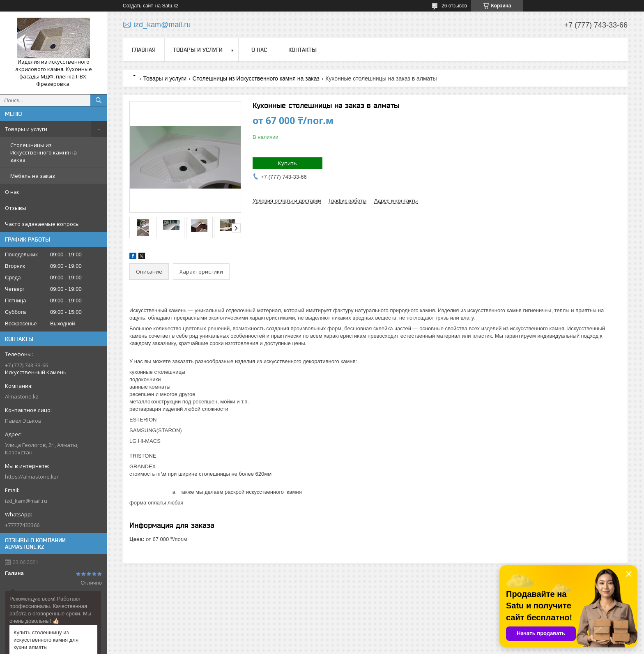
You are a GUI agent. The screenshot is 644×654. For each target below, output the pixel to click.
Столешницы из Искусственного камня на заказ (44, 152)
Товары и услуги (26, 129)
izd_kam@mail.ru (26, 501)
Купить (287, 163)
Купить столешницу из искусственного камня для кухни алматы (46, 640)
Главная (144, 50)
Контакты (302, 50)
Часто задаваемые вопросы (42, 224)
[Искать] (99, 100)
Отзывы (16, 208)
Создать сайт (138, 6)
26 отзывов (454, 6)
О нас (12, 192)
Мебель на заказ (33, 176)
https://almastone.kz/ (32, 477)
